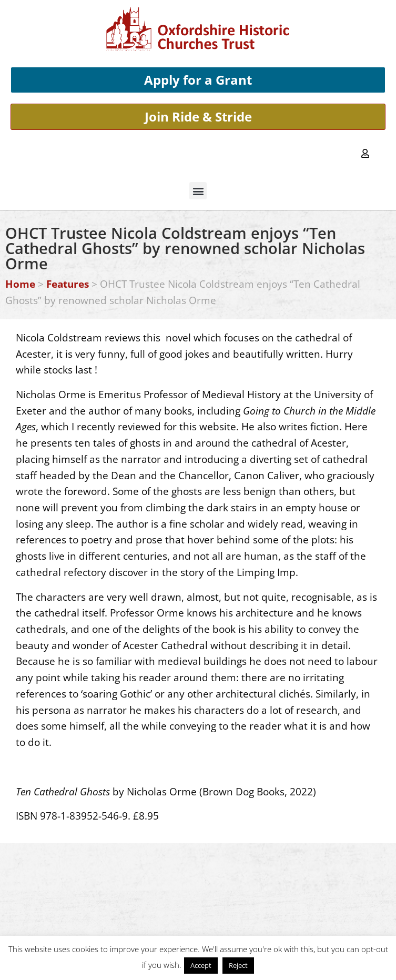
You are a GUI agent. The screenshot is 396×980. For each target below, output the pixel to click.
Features (68, 284)
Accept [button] (201, 965)
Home (20, 284)
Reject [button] (238, 965)
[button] (198, 191)
